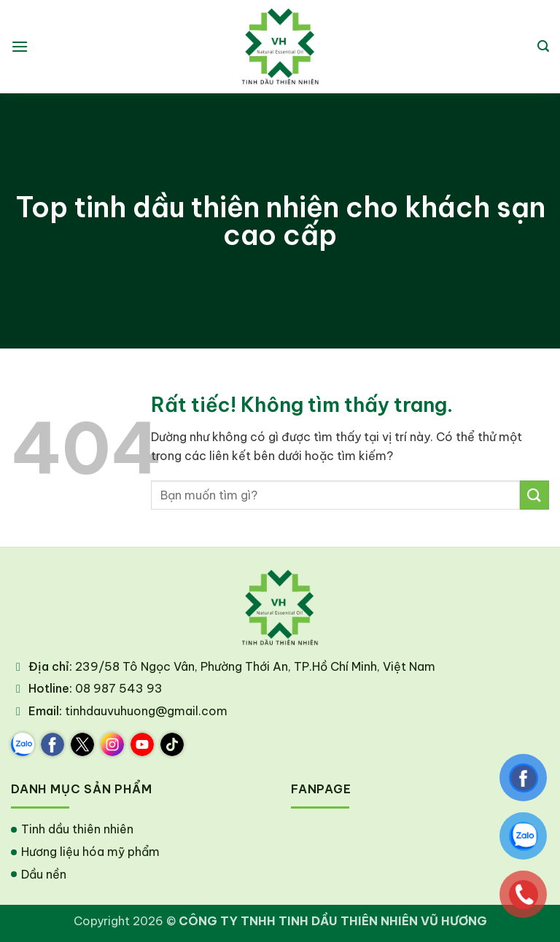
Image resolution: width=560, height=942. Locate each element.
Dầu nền (44, 874)
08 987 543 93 (119, 688)
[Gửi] (534, 495)
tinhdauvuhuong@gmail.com (146, 711)
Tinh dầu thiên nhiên (77, 829)
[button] (20, 46)
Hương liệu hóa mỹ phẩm (90, 852)
